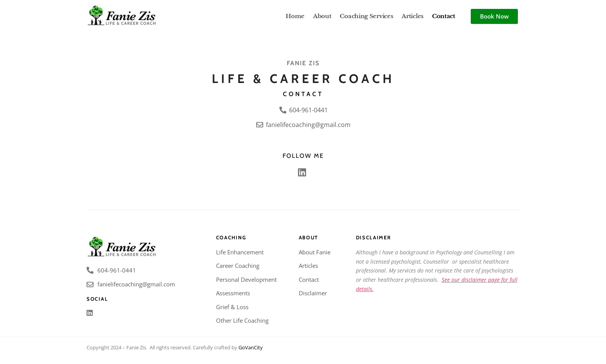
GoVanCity (251, 347)
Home (295, 16)
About (322, 16)
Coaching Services (366, 16)
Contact (444, 16)
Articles (413, 16)
